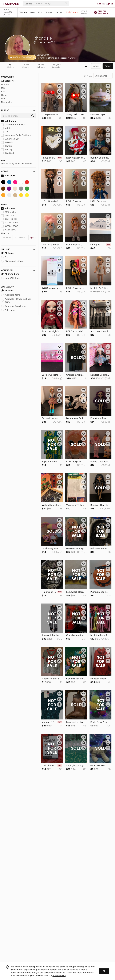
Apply (33, 237)
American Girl (10, 139)
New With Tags (10, 278)
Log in (101, 4)
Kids (40, 12)
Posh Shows (72, 12)
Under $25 (9, 212)
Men (32, 12)
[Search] (50, 4)
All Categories (8, 81)
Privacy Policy (59, 976)
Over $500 (9, 230)
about (96, 66)
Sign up (109, 4)
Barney (7, 149)
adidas (7, 128)
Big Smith (8, 153)
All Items (7, 253)
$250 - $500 (10, 226)
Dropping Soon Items (14, 306)
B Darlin (7, 142)
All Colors (8, 176)
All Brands (8, 121)
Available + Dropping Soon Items (16, 300)
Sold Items (8, 310)
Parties (59, 12)
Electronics (7, 102)
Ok (104, 971)
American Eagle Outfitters (16, 135)
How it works (84, 12)
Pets (3, 99)
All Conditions (10, 274)
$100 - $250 (10, 223)
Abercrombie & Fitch (14, 125)
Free (5, 257)
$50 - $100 (9, 219)
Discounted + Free (12, 261)
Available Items (11, 295)
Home (49, 12)
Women (23, 12)
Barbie (7, 146)
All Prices (8, 208)
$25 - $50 (8, 215)
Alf (5, 132)
